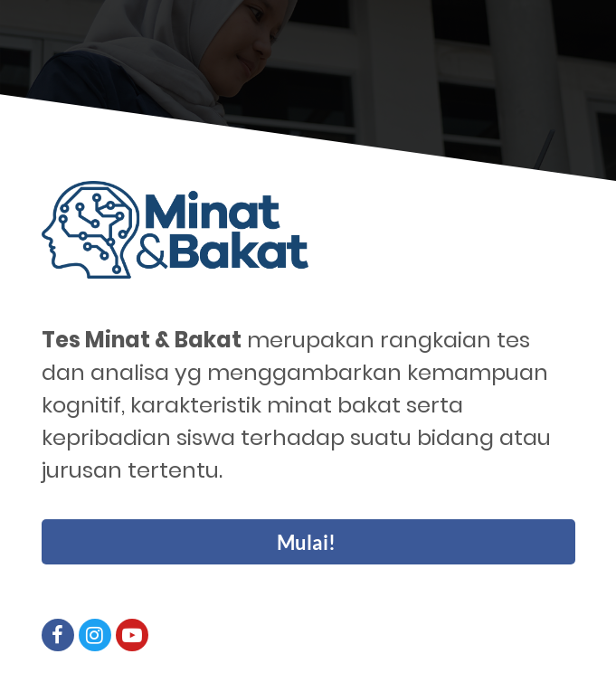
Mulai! (306, 542)
